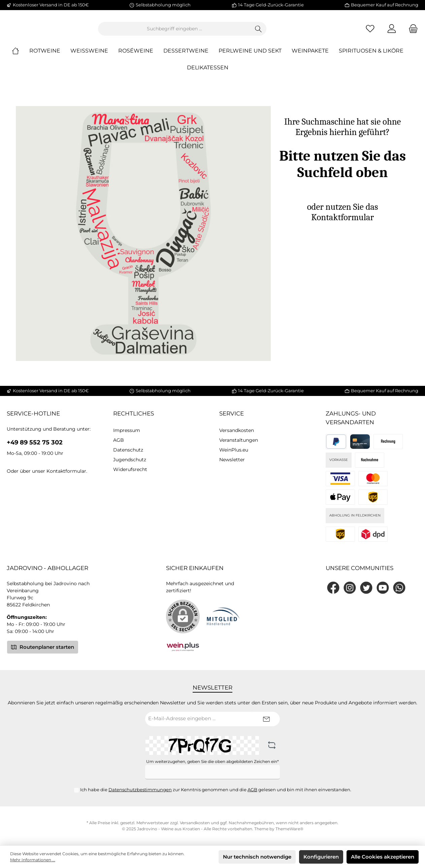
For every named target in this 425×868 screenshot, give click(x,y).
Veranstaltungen (239, 440)
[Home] (21, 57)
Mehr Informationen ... (33, 860)
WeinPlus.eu (234, 450)
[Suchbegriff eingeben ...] (211, 31)
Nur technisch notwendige (257, 857)
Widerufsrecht (130, 469)
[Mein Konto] (392, 31)
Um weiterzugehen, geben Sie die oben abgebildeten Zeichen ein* (212, 761)
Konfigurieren (321, 857)
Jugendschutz (130, 460)
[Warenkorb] (411, 31)
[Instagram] (350, 588)
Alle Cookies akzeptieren (383, 857)
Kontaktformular (66, 471)
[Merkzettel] (370, 31)
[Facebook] (333, 588)
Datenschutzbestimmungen (140, 790)
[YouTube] (383, 588)
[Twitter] (366, 588)
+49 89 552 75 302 (35, 442)
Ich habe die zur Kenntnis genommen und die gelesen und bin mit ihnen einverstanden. (216, 790)
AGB (119, 440)
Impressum (127, 430)
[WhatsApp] (399, 588)
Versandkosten (237, 430)
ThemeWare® (289, 829)
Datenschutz (128, 450)
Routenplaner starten (43, 647)
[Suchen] (296, 31)
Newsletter (232, 460)
